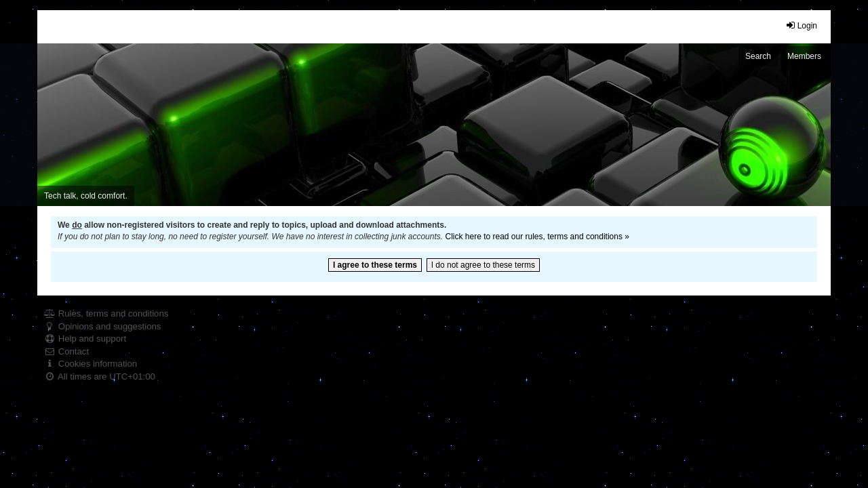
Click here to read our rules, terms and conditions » (537, 237)
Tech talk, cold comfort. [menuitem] (86, 196)
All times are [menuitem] (100, 377)
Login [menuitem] (801, 25)
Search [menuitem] (758, 56)
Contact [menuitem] (66, 351)
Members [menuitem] (804, 56)
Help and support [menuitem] (85, 339)
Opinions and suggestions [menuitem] (102, 326)
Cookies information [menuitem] (91, 364)
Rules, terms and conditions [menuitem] (106, 313)
